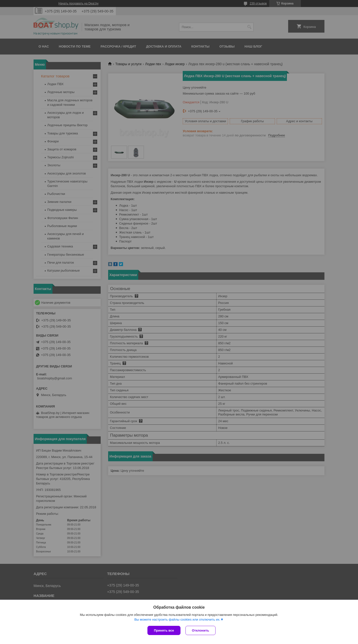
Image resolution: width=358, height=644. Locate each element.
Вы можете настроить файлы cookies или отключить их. (177, 619)
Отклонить (201, 630)
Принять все (164, 630)
